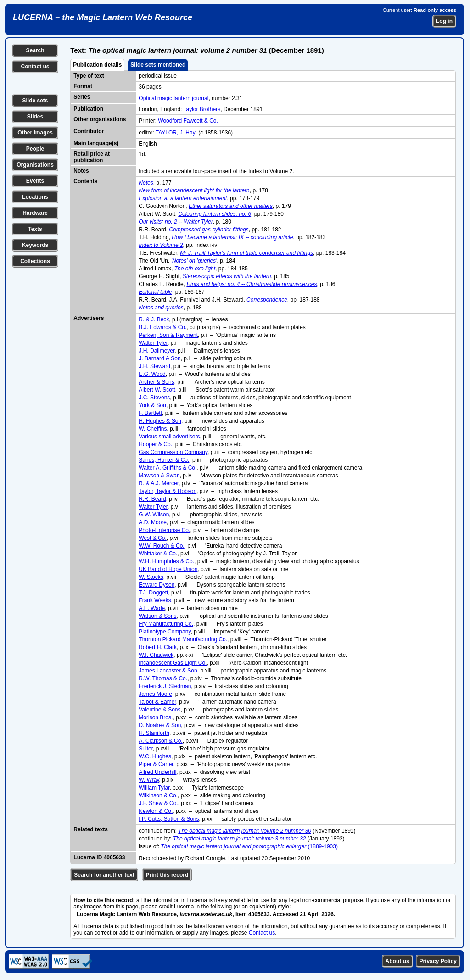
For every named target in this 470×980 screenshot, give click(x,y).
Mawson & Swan (159, 476)
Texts (35, 229)
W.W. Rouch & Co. (161, 546)
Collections (35, 261)
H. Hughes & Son (160, 421)
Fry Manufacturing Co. (166, 624)
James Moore (155, 694)
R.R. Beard (152, 499)
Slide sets (35, 101)
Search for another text (104, 875)
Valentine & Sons (159, 710)
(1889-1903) (249, 846)
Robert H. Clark (158, 647)
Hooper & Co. (155, 444)
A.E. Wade (152, 608)
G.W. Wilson (154, 515)
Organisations (35, 165)
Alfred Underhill (157, 772)
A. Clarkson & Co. (160, 741)
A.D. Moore (153, 522)
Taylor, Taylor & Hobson (168, 491)
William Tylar (154, 788)
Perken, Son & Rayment (168, 335)
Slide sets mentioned (158, 65)
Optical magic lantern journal (173, 98)
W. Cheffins (153, 429)
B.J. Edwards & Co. (162, 327)
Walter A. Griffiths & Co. (168, 468)
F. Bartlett (150, 413)
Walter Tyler (153, 343)
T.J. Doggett (153, 593)
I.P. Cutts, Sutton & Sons (169, 819)
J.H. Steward (154, 366)
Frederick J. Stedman (165, 686)
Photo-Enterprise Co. (164, 530)
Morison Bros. (156, 717)
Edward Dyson (157, 585)
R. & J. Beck (154, 319)
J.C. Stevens (154, 398)
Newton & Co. (156, 811)
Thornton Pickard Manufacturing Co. (183, 639)
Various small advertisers (169, 437)
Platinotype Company (165, 632)
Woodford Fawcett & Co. (188, 121)
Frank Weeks (155, 600)
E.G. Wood (152, 374)
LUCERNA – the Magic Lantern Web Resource (103, 17)
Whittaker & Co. (158, 554)
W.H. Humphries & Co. (166, 561)
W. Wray (149, 780)
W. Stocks (151, 577)
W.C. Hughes (155, 756)
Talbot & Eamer (157, 702)
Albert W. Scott (157, 390)
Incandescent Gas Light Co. (173, 663)
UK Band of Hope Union (168, 569)
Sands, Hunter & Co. (164, 460)
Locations (35, 197)
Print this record (167, 875)
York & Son (152, 405)
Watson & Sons (157, 616)
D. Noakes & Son (160, 725)
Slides (35, 117)
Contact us (35, 67)
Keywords (35, 245)
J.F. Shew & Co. (158, 803)
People (35, 149)
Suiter (146, 749)
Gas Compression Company (173, 452)
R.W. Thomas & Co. (163, 678)
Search (35, 50)
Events (35, 181)
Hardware (35, 213)
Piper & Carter (156, 764)
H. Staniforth (154, 733)
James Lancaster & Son (168, 671)
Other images (35, 133)
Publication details (97, 65)
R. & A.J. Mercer (159, 483)
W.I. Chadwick (156, 655)
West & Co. (152, 538)
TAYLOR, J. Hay (176, 133)
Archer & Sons (156, 382)
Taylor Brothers (202, 109)
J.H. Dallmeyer (157, 351)
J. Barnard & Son (159, 358)
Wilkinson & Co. (158, 795)
